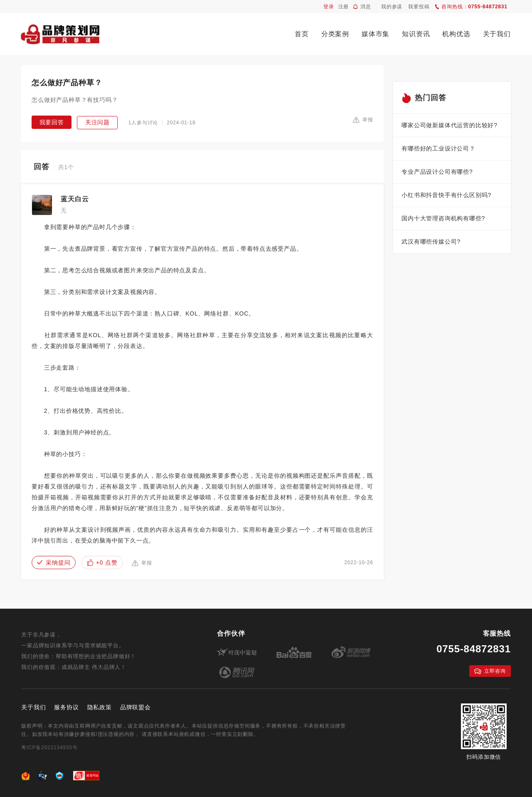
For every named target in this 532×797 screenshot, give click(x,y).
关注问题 (97, 122)
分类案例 (335, 34)
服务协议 (66, 707)
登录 (329, 7)
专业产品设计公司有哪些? (437, 172)
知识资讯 (416, 34)
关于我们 (497, 34)
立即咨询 (490, 671)
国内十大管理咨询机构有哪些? (443, 218)
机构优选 (456, 34)
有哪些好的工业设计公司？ (438, 148)
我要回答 (52, 122)
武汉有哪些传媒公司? (431, 242)
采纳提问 (54, 563)
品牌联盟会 (135, 707)
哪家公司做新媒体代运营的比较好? (449, 125)
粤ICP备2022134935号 (49, 748)
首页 (302, 34)
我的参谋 (392, 7)
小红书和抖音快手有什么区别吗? (446, 195)
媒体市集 (376, 34)
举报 (363, 120)
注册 (344, 7)
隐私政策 (100, 707)
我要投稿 (419, 7)
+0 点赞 (102, 563)
